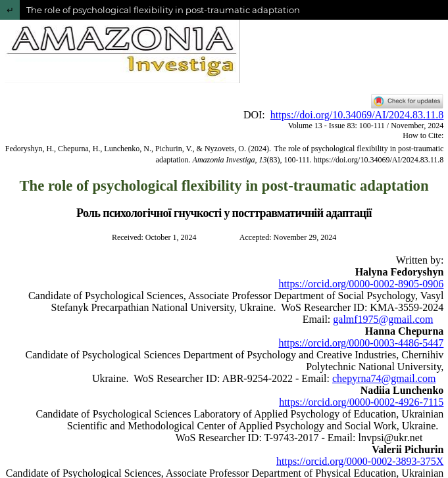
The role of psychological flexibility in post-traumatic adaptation (163, 10)
